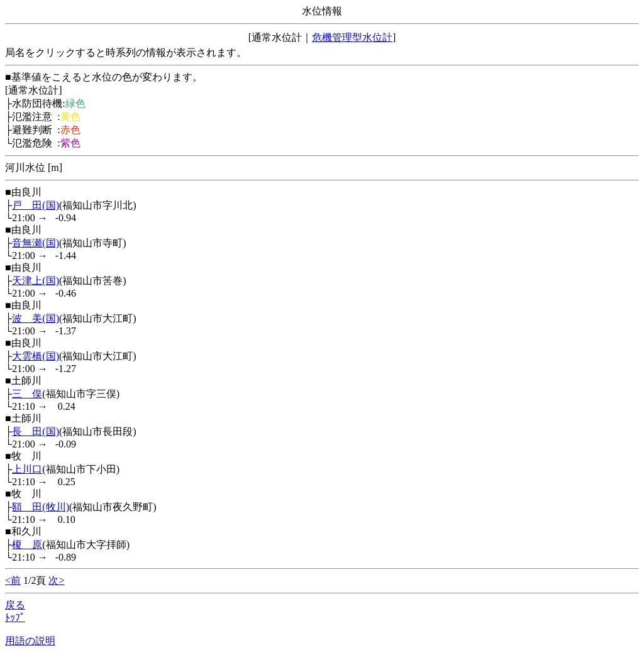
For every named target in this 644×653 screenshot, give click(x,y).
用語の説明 (30, 641)
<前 (13, 580)
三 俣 (27, 394)
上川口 (27, 469)
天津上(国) (36, 281)
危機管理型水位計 (352, 37)
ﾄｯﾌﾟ (15, 617)
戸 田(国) (36, 205)
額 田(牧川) (41, 507)
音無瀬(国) (36, 243)
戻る (15, 605)
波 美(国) (36, 318)
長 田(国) (36, 431)
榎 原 (27, 545)
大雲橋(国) (36, 356)
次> (56, 580)
